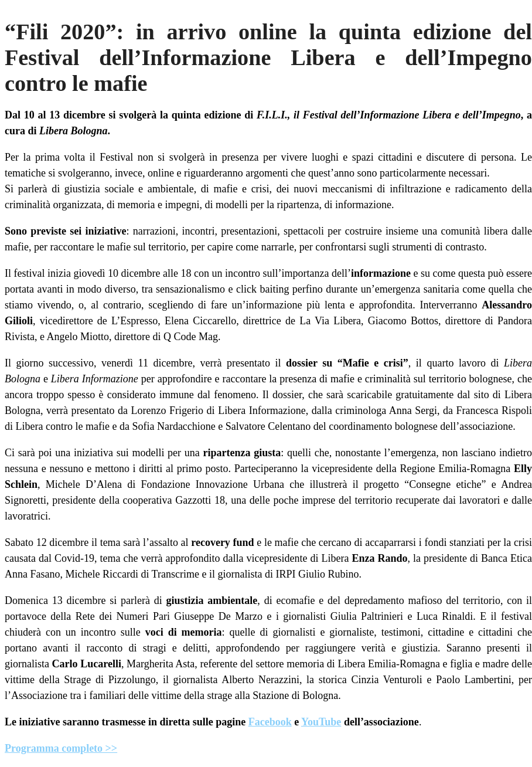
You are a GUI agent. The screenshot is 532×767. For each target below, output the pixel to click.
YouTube (321, 722)
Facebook (270, 722)
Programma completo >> (61, 748)
